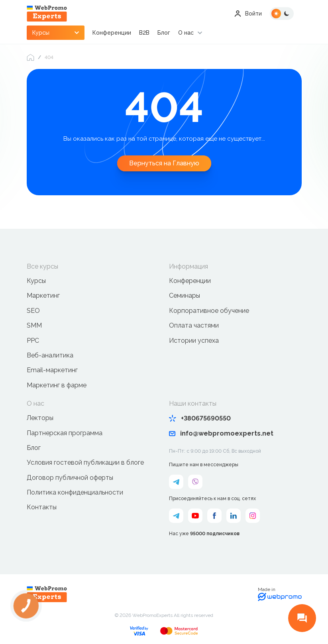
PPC (33, 341)
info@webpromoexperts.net (221, 433)
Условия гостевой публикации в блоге (85, 462)
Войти (248, 14)
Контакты (42, 507)
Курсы (36, 281)
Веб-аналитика (50, 355)
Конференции (112, 33)
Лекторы (40, 418)
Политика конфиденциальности (75, 492)
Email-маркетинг (52, 370)
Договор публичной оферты (70, 478)
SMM (34, 325)
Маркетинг (43, 295)
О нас (186, 33)
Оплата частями (194, 325)
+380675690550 (200, 418)
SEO (33, 311)
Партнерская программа (65, 433)
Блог (164, 33)
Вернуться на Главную (164, 163)
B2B (144, 33)
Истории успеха (194, 341)
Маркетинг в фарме (57, 385)
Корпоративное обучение (209, 311)
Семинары (185, 295)
